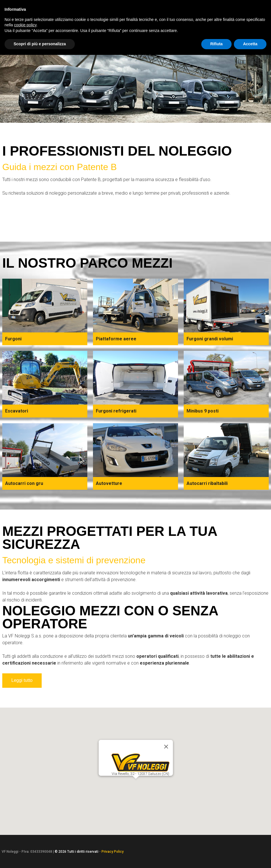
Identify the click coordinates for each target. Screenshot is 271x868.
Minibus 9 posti (203, 411)
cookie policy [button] (25, 25)
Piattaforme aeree (116, 339)
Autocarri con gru (24, 483)
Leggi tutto (22, 680)
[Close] (166, 747)
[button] (136, 784)
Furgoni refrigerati (116, 411)
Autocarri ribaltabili (207, 483)
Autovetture (109, 483)
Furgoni (13, 339)
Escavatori (17, 411)
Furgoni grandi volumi (210, 339)
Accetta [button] (250, 44)
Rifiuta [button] (217, 44)
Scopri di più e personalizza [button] (40, 44)
